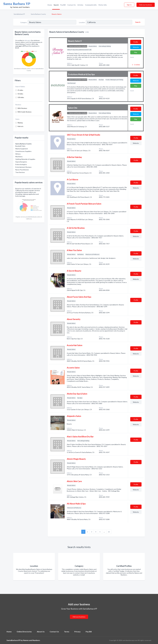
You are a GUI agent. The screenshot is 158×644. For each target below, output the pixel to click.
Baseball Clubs (20, 146)
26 (109, 532)
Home (50, 5)
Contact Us (72, 5)
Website (136, 47)
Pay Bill (63, 5)
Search (56, 5)
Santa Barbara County (38, 14)
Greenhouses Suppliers (23, 151)
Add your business (146, 5)
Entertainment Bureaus (23, 167)
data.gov (28, 40)
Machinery (19, 157)
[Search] (137, 22)
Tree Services (20, 172)
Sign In (129, 5)
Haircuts (20, 126)
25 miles (20, 90)
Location (82, 22)
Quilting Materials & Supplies (25, 159)
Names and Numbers (32, 640)
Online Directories (24, 632)
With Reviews (22, 108)
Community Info (91, 5)
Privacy (77, 632)
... (104, 532)
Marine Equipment (22, 149)
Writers (18, 154)
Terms (67, 632)
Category (24, 22)
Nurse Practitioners (22, 170)
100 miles (21, 97)
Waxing (20, 123)
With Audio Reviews (25, 112)
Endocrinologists (21, 164)
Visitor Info (103, 5)
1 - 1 (136, 65)
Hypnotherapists (21, 162)
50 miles (20, 94)
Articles (80, 5)
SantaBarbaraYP (19, 14)
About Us (41, 632)
